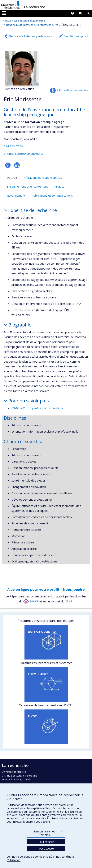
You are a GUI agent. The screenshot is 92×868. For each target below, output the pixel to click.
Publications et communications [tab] (52, 195)
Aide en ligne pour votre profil (33, 589)
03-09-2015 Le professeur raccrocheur (37, 408)
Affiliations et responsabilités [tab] (43, 178)
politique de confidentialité (36, 857)
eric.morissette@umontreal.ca (24, 154)
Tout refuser (46, 842)
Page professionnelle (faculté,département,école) (8, 165)
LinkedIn (17, 165)
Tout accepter (46, 848)
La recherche (35, 7)
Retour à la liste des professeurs (31, 36)
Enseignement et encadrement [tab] (27, 186)
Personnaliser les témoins (48, 833)
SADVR (31, 601)
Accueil (7, 21)
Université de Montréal (11, 5)
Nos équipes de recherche (30, 21)
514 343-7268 (13, 146)
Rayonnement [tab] (16, 195)
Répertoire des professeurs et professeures (32, 25)
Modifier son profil (76, 36)
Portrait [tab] (12, 178)
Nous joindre (74, 589)
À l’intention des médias (72, 90)
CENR (69, 601)
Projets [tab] (59, 186)
